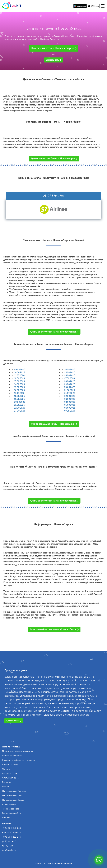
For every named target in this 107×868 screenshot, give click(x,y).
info (9, 850)
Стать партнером (11, 778)
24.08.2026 (70, 370)
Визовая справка (10, 765)
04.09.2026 (70, 402)
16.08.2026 (19, 390)
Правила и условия (11, 747)
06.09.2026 (70, 408)
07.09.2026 (69, 411)
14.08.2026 (19, 384)
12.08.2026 (19, 378)
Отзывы (6, 818)
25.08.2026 (70, 372)
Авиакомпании (9, 804)
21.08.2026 (19, 405)
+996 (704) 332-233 (11, 837)
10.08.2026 (19, 372)
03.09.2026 (70, 399)
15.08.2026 (19, 387)
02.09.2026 (70, 396)
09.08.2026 (20, 370)
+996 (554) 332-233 (11, 828)
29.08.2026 (70, 384)
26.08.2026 (70, 375)
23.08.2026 (19, 411)
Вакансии (7, 782)
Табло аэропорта (11, 809)
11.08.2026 (19, 375)
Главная (6, 787)
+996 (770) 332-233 (11, 832)
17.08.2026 (19, 393)
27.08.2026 (69, 378)
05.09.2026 (70, 405)
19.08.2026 (19, 399)
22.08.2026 (19, 408)
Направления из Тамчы (13, 800)
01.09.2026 (70, 393)
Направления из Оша (12, 796)
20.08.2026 (20, 402)
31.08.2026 (69, 390)
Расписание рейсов (12, 813)
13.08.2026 (19, 381)
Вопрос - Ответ (10, 773)
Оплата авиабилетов (12, 756)
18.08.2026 (19, 396)
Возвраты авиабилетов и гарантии (19, 760)
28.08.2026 (70, 381)
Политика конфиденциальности (18, 751)
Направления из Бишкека (14, 791)
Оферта (6, 769)
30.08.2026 (70, 387)
